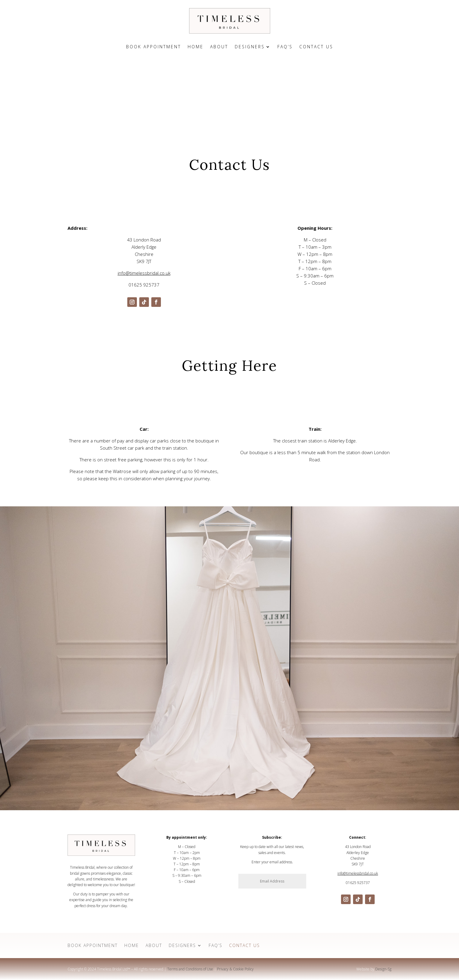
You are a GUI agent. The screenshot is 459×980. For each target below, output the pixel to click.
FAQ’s (285, 47)
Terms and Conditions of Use (190, 969)
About (219, 47)
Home (196, 47)
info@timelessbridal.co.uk (144, 273)
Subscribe (293, 894)
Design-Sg (383, 969)
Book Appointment (154, 47)
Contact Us (316, 47)
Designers (250, 47)
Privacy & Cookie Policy (235, 969)
